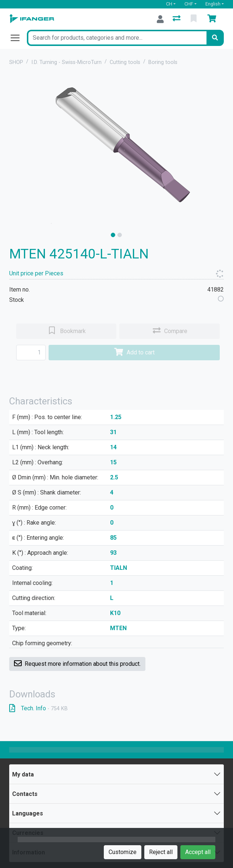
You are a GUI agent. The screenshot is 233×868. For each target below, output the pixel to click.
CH (169, 4)
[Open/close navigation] (18, 38)
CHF (189, 4)
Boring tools (163, 62)
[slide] (113, 235)
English (213, 4)
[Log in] (160, 19)
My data (23, 774)
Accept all (198, 852)
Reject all (161, 852)
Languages (28, 813)
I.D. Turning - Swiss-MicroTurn (66, 62)
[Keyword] (117, 38)
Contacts (25, 794)
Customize (123, 852)
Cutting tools (125, 62)
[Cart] (213, 19)
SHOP (16, 62)
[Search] (215, 38)
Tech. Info (38, 708)
